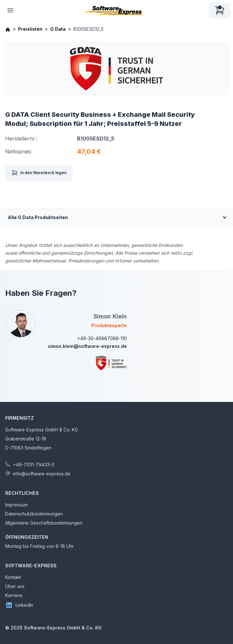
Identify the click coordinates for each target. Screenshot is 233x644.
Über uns (15, 586)
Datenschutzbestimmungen (34, 514)
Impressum (17, 505)
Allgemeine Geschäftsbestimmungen (44, 523)
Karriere (14, 595)
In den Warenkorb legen (39, 173)
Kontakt (13, 577)
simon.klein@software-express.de (87, 346)
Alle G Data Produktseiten (38, 217)
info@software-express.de (42, 474)
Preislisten (30, 29)
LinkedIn (19, 605)
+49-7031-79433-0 (34, 465)
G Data (58, 29)
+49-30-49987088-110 (102, 338)
